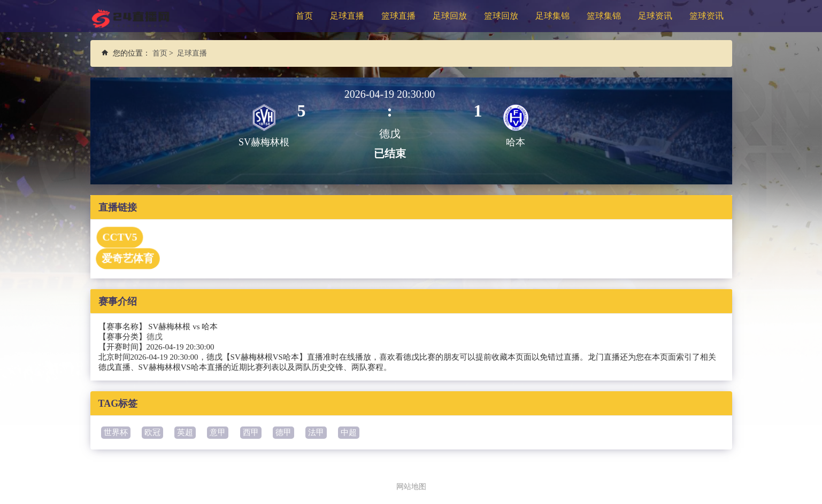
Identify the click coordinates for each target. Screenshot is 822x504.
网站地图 (411, 486)
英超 (185, 432)
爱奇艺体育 (127, 259)
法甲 (316, 432)
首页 (304, 16)
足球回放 (450, 16)
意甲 (218, 432)
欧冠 (152, 432)
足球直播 (347, 16)
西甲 (251, 432)
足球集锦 (552, 16)
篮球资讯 (706, 16)
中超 (349, 432)
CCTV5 (119, 237)
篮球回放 (501, 16)
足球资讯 (655, 16)
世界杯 (116, 432)
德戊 (155, 337)
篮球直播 (398, 16)
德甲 (283, 432)
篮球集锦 (604, 16)
